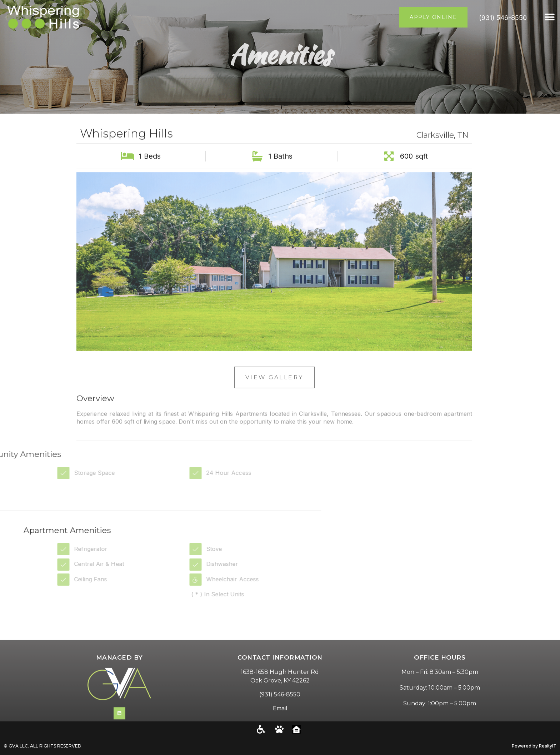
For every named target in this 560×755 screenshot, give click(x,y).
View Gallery (274, 386)
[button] (550, 17)
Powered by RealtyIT (534, 746)
